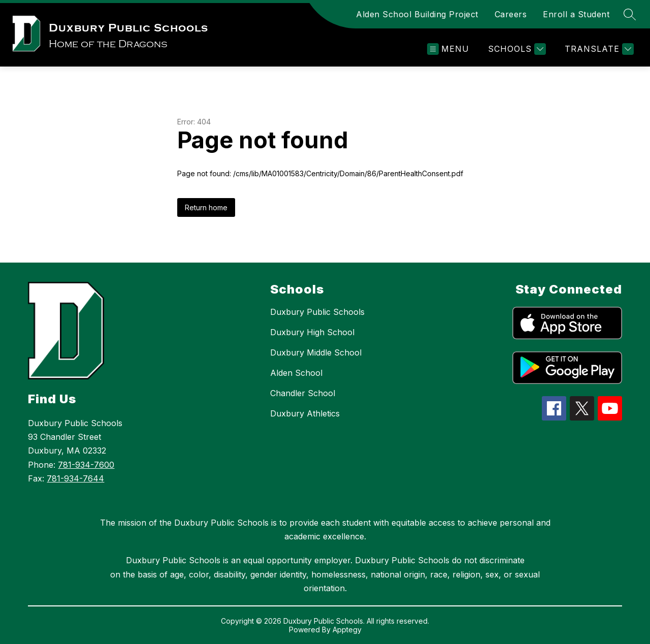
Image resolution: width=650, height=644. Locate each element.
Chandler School (303, 393)
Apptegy (347, 630)
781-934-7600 (86, 465)
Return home (206, 207)
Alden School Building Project (417, 14)
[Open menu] (448, 49)
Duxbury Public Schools (317, 312)
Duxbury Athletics (305, 413)
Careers (511, 14)
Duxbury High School (312, 332)
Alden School (296, 373)
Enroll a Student (576, 14)
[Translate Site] (598, 49)
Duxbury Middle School (316, 352)
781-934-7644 (75, 478)
